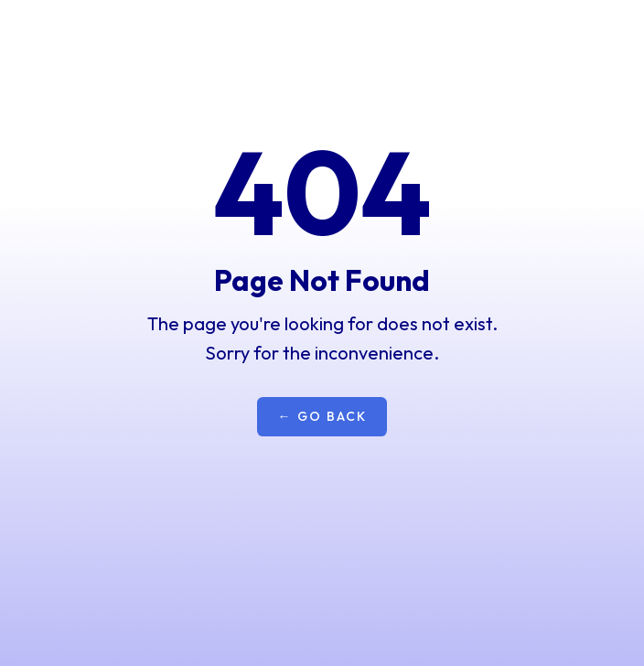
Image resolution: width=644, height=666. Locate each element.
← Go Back (322, 416)
